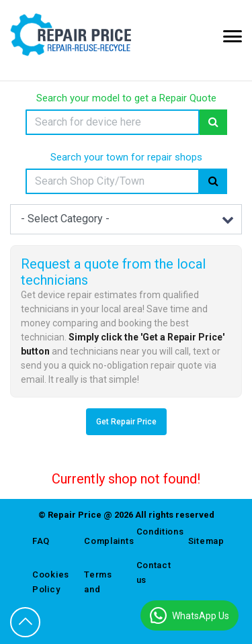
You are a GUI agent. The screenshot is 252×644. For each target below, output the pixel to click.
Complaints (100, 541)
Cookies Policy (48, 582)
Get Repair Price (126, 422)
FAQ (41, 541)
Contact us (152, 572)
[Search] (113, 122)
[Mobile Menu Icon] (233, 36)
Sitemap (204, 541)
